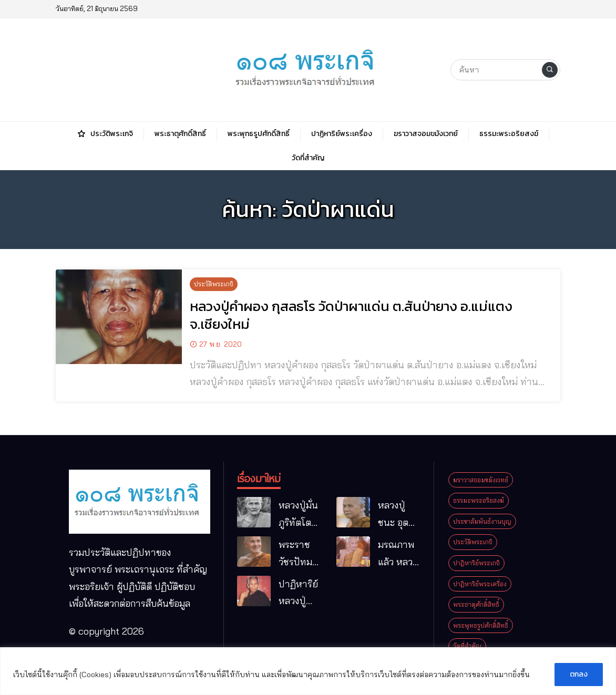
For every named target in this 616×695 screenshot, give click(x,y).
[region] (308, 671)
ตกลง (579, 674)
